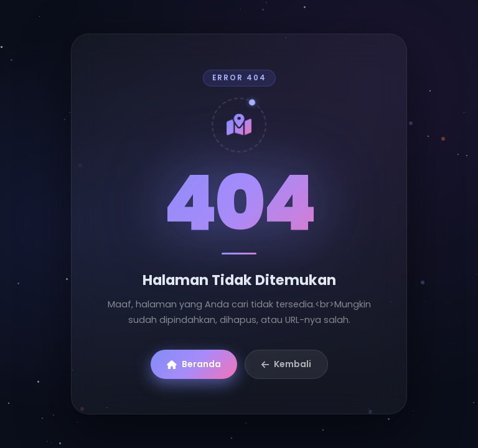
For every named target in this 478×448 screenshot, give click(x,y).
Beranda (194, 364)
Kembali (286, 364)
